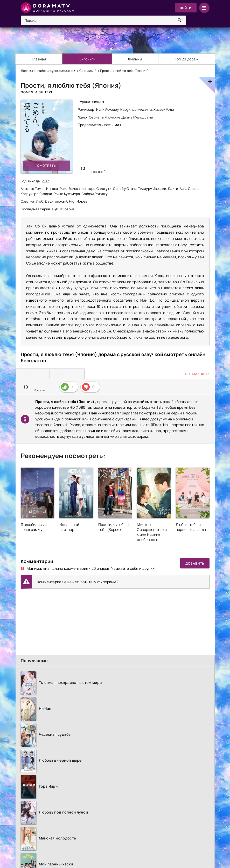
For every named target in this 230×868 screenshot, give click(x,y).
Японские (112, 117)
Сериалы (96, 117)
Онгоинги (87, 59)
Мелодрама (143, 117)
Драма (127, 117)
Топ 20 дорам (187, 59)
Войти (186, 8)
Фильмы (135, 59)
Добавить (195, 563)
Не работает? (197, 374)
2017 (45, 181)
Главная (39, 59)
